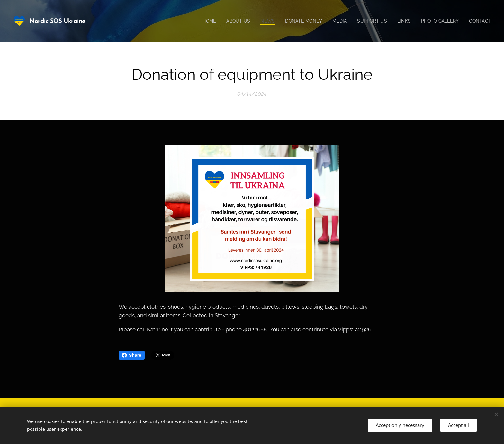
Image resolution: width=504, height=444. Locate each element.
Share (132, 355)
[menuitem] (201, 21)
